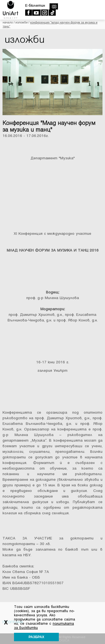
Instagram (44, 13)
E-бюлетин (35, 5)
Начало (8, 22)
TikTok (52, 13)
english (54, 6)
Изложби (22, 22)
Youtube (36, 13)
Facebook (28, 13)
